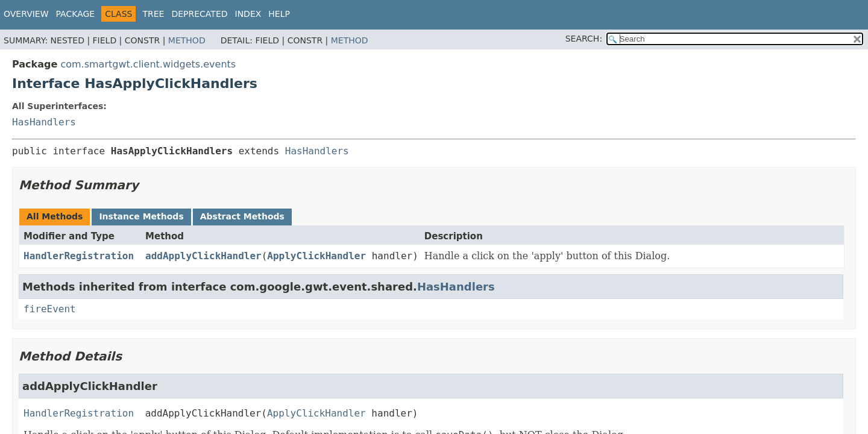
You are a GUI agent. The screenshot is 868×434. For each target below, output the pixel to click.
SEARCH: (584, 39)
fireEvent (50, 309)
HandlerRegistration (79, 256)
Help (279, 14)
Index (248, 14)
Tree (153, 14)
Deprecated (199, 14)
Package (76, 14)
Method (187, 40)
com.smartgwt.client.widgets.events (148, 64)
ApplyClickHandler (316, 256)
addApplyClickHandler (203, 256)
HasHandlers (44, 122)
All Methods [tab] (55, 216)
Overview (26, 14)
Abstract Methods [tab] (242, 216)
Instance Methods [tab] (141, 216)
